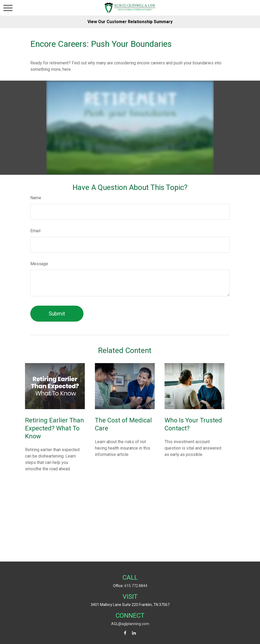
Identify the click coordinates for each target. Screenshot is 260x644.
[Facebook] (125, 633)
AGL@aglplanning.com (130, 624)
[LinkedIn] (134, 633)
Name (36, 198)
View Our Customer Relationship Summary (130, 22)
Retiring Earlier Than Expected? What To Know (54, 428)
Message (39, 264)
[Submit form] (57, 314)
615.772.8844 (136, 586)
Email (35, 231)
